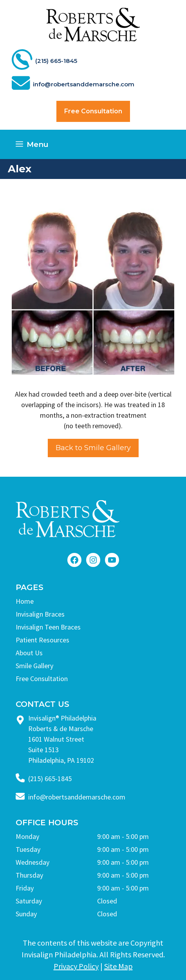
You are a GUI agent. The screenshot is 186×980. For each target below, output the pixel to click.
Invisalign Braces (40, 614)
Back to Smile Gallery (93, 448)
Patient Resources (42, 640)
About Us (29, 653)
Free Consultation (93, 111)
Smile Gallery (34, 666)
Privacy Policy (76, 966)
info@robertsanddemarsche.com (77, 797)
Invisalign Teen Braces (48, 627)
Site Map (118, 966)
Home (25, 601)
